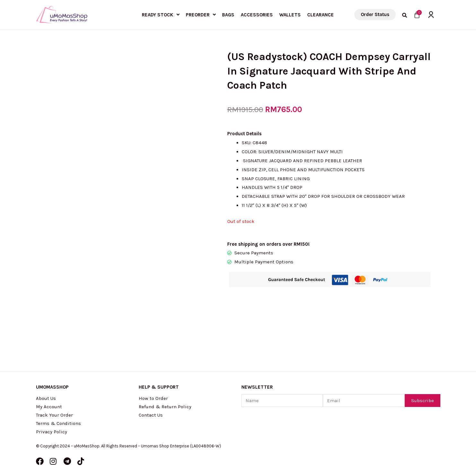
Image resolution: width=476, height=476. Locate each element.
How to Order (153, 398)
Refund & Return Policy (165, 407)
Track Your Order (54, 415)
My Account (49, 407)
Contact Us (151, 415)
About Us (46, 398)
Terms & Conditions (58, 423)
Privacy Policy (52, 432)
